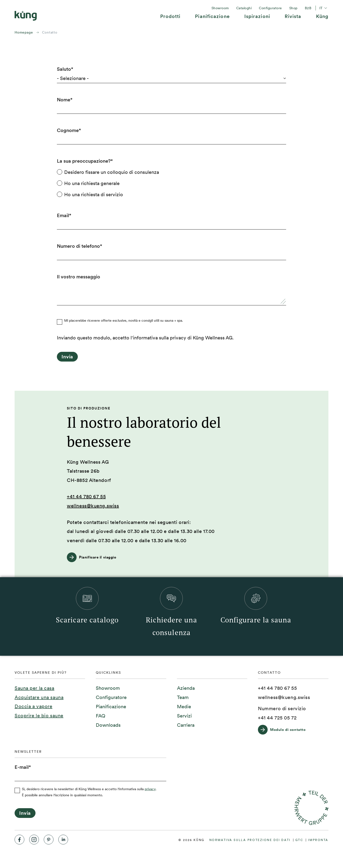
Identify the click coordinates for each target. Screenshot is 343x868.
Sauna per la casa (35, 688)
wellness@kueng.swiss (93, 506)
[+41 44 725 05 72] (277, 718)
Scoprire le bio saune (39, 716)
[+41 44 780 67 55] (277, 688)
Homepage (24, 32)
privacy (150, 789)
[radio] (171, 172)
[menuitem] (170, 18)
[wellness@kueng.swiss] (284, 698)
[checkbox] (171, 183)
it (324, 8)
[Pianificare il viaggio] (94, 557)
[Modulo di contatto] (284, 730)
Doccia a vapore (33, 706)
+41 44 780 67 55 (86, 496)
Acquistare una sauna (39, 697)
